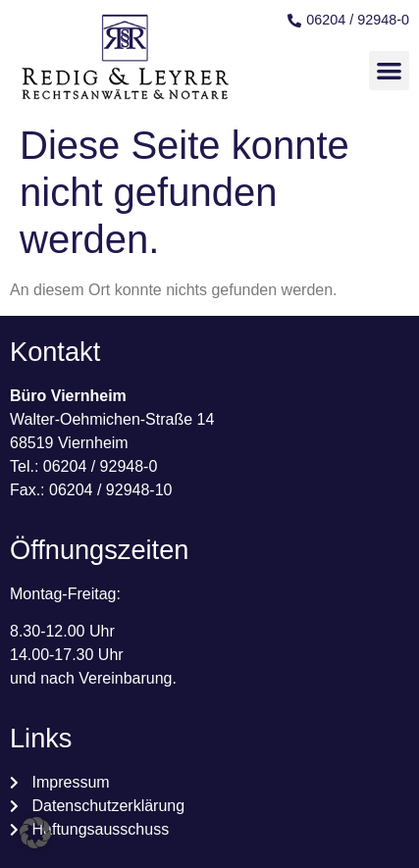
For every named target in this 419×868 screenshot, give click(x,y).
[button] (389, 71)
